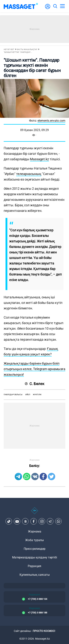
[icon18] (34, 513)
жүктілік (37, 395)
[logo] (21, 6)
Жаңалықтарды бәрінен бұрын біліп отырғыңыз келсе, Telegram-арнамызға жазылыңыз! (34, 369)
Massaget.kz (39, 159)
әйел (28, 395)
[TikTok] (9, 521)
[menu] (62, 6)
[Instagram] (42, 521)
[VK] (25, 521)
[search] (55, 6)
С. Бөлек (35, 384)
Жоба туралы (34, 540)
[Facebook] (34, 521)
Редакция (34, 566)
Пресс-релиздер (35, 549)
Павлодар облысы (13, 395)
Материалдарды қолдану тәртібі (35, 557)
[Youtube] (17, 521)
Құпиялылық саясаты (35, 575)
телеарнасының (29, 174)
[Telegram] (50, 521)
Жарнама (35, 531)
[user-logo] (48, 8)
